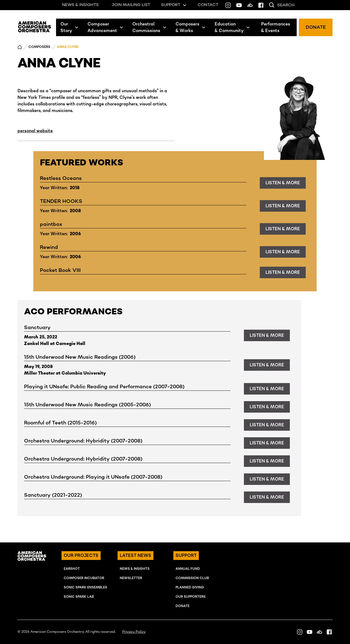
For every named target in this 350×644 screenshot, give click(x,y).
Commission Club (192, 578)
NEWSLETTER (131, 578)
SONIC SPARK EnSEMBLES (85, 587)
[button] (70, 27)
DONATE (316, 27)
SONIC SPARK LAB (79, 597)
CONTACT (208, 5)
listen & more (283, 183)
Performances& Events (276, 27)
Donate (183, 606)
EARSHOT (72, 569)
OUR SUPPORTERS (191, 597)
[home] (35, 27)
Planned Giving (190, 587)
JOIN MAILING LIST (131, 5)
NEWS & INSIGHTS (80, 5)
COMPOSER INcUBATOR (84, 578)
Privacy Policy (134, 632)
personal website (35, 131)
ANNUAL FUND (188, 569)
